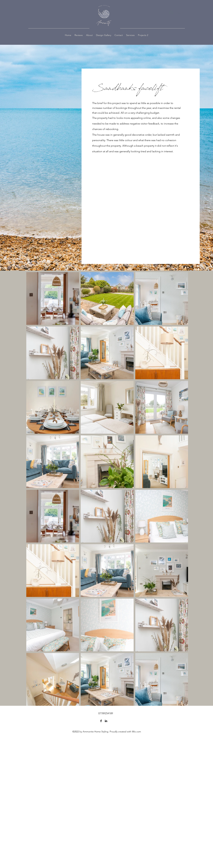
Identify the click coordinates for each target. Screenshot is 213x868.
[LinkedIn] (106, 721)
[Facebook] (101, 721)
